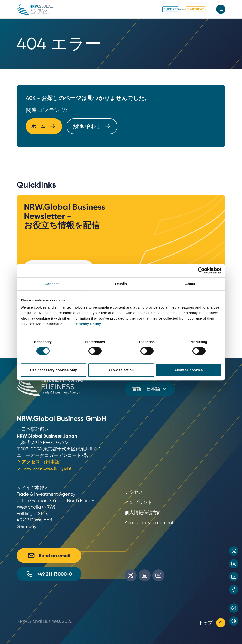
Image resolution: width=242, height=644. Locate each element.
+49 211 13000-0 (49, 574)
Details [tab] (121, 284)
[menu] (221, 9)
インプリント (139, 502)
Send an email (49, 556)
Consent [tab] (52, 284)
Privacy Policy (89, 324)
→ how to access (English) (44, 468)
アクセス (134, 492)
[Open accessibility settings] (234, 608)
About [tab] (190, 284)
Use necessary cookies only (53, 370)
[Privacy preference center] (234, 621)
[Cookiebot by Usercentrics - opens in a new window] (201, 271)
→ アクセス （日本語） (40, 462)
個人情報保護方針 (143, 513)
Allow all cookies (189, 370)
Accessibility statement (149, 523)
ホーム (44, 126)
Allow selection (121, 370)
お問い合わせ (92, 126)
